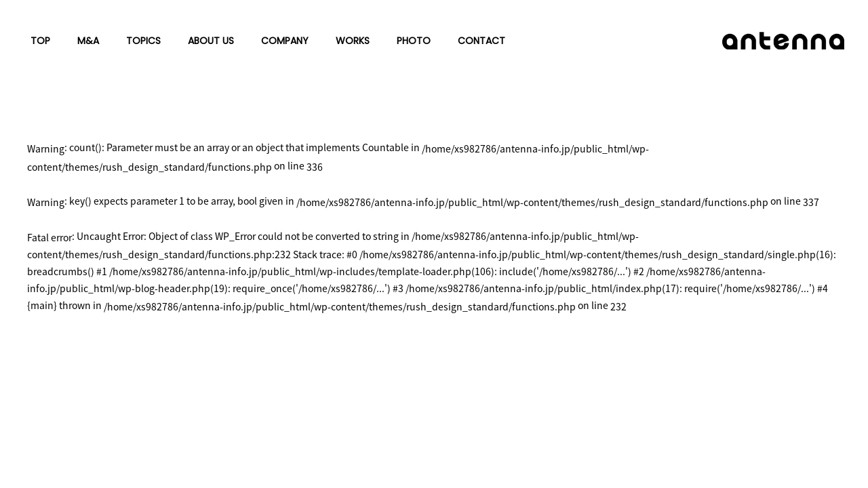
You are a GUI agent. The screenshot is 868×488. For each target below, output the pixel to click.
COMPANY (285, 41)
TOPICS (143, 41)
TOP (40, 41)
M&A (88, 41)
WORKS (353, 41)
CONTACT (481, 41)
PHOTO (414, 41)
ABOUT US (211, 41)
